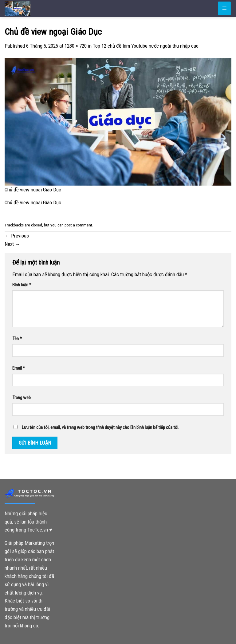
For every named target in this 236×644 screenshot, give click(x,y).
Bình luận (22, 285)
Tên (17, 339)
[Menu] (224, 8)
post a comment (78, 225)
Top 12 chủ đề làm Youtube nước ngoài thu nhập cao (146, 46)
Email (19, 368)
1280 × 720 (76, 46)
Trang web (22, 398)
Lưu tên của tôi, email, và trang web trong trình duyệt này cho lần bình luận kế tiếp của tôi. (100, 427)
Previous (17, 236)
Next (12, 244)
